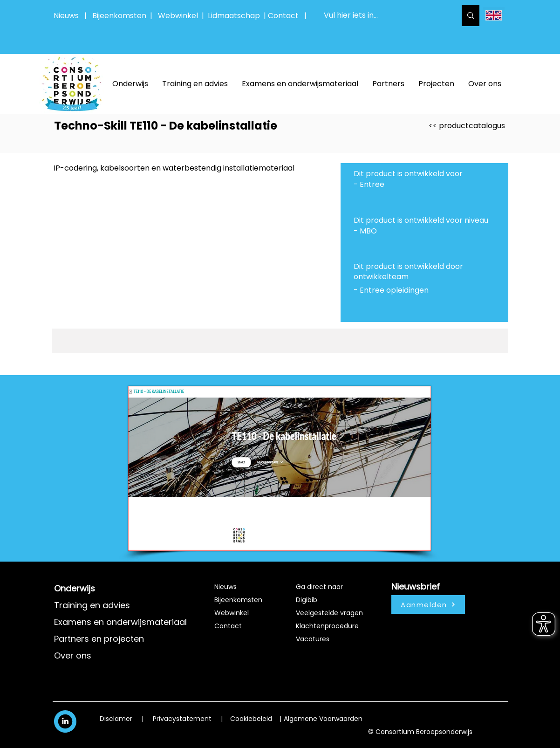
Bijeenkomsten (121, 16)
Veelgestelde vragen (329, 613)
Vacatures (313, 639)
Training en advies (92, 605)
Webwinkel (180, 16)
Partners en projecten (99, 639)
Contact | (288, 16)
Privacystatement (182, 719)
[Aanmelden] (428, 604)
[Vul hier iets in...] (383, 16)
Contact (228, 626)
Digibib (307, 600)
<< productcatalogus (467, 126)
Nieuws (66, 16)
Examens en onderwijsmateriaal (120, 622)
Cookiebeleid (251, 719)
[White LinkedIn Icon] (65, 721)
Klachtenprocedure (327, 626)
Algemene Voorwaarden (323, 719)
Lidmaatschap (234, 16)
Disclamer (116, 719)
